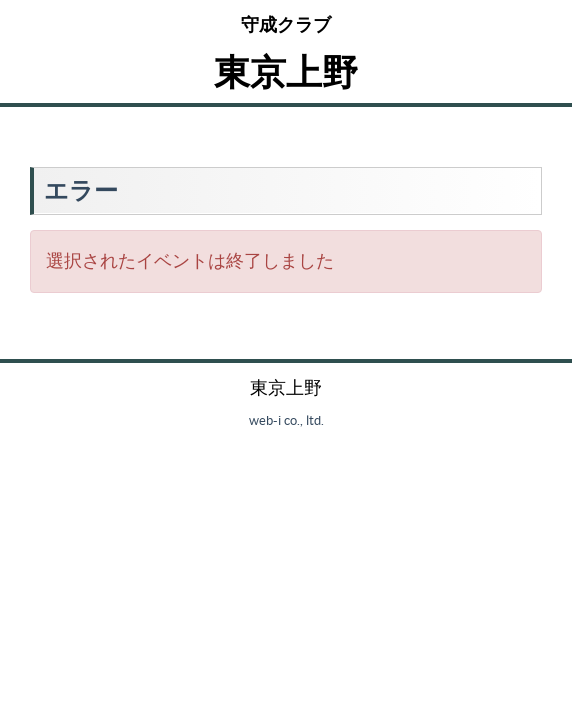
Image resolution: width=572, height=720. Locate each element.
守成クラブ (286, 24)
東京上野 (286, 71)
